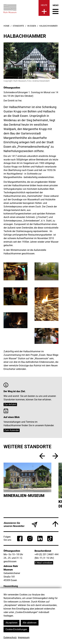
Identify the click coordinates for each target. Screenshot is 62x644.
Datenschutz (10, 637)
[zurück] (42, 456)
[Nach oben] (55, 524)
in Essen (32, 26)
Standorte (18, 26)
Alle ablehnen (30, 623)
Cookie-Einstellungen (16, 629)
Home (6, 26)
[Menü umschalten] (56, 9)
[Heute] (44, 8)
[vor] (55, 456)
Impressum (24, 637)
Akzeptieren (12, 623)
